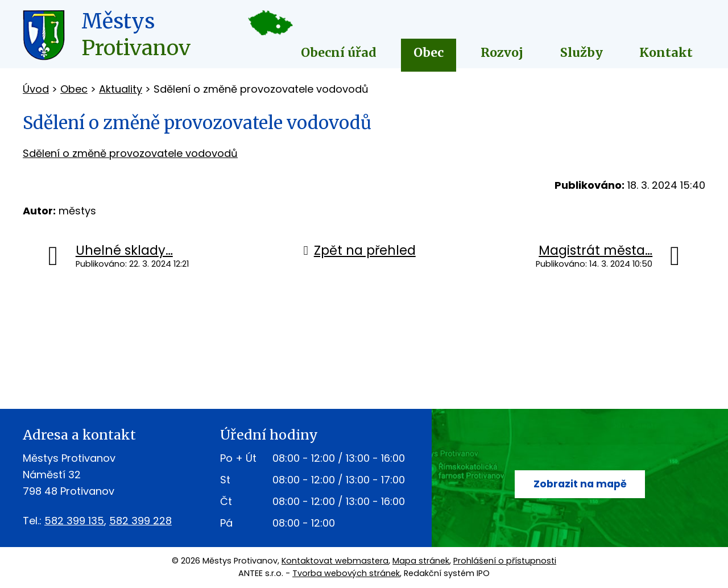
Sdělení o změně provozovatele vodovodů (130, 153)
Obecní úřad (339, 53)
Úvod (36, 89)
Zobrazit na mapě (580, 484)
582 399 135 (74, 521)
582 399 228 (140, 521)
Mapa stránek (421, 561)
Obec (429, 53)
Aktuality (121, 89)
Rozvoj (502, 53)
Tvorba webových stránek (346, 573)
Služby (582, 53)
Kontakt (666, 53)
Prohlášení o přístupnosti (505, 561)
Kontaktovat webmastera (335, 561)
